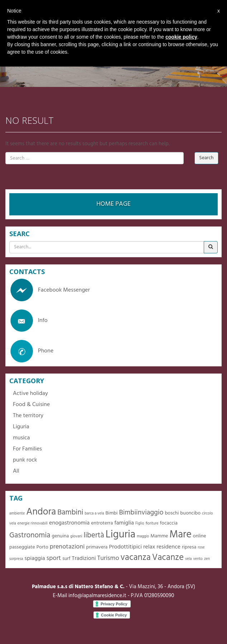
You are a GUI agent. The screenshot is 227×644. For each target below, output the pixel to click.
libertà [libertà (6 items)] (94, 535)
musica (21, 438)
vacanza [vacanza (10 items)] (136, 558)
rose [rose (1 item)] (201, 548)
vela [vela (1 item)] (189, 559)
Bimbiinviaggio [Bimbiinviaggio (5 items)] (141, 513)
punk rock (25, 460)
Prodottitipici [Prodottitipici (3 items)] (125, 547)
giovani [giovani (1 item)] (76, 536)
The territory (28, 416)
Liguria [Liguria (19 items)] (121, 535)
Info (28, 321)
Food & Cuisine (31, 405)
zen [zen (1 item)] (207, 559)
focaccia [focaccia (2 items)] (169, 523)
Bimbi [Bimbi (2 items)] (112, 513)
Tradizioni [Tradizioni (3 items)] (84, 558)
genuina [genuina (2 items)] (60, 536)
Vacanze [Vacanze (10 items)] (168, 558)
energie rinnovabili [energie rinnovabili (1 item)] (33, 524)
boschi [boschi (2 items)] (172, 513)
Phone (31, 351)
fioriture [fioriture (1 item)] (152, 524)
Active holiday (30, 394)
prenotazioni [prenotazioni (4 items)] (67, 547)
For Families (27, 449)
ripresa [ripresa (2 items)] (189, 547)
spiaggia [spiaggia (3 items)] (35, 558)
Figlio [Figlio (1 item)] (140, 524)
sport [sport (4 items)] (54, 558)
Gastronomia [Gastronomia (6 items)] (30, 535)
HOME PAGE (113, 204)
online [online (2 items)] (200, 536)
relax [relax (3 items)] (149, 547)
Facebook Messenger (50, 290)
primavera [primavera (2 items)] (97, 547)
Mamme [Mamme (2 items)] (159, 536)
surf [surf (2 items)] (66, 559)
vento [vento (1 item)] (198, 559)
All (16, 471)
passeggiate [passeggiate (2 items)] (22, 547)
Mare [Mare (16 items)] (180, 535)
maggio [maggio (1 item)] (143, 536)
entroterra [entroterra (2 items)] (102, 523)
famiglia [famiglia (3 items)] (124, 523)
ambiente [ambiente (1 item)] (17, 514)
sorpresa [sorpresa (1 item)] (16, 559)
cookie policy (181, 37)
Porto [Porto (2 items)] (42, 547)
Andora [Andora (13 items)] (41, 512)
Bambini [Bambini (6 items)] (70, 513)
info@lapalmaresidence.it (97, 596)
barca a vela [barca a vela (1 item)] (95, 514)
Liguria (21, 427)
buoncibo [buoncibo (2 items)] (190, 513)
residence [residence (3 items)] (168, 547)
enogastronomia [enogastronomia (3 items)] (69, 523)
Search (206, 158)
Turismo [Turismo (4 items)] (108, 558)
